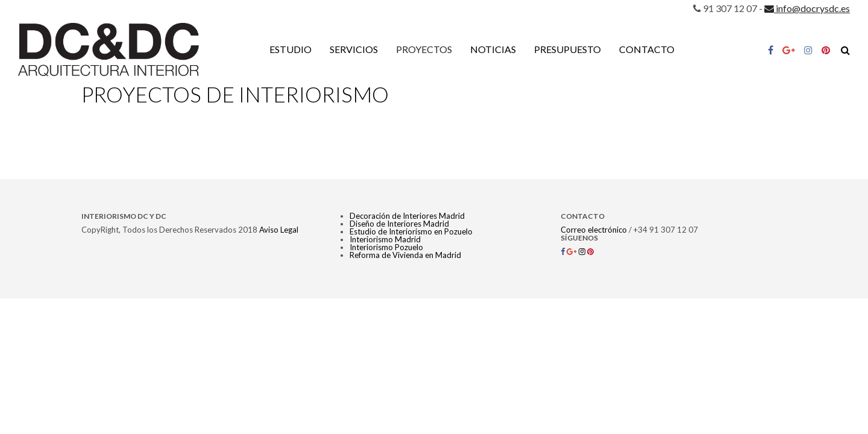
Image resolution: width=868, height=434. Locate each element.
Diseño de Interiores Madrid (399, 224)
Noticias (493, 49)
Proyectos (424, 49)
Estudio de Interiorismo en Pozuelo (411, 231)
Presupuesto (568, 49)
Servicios (354, 49)
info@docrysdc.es (807, 8)
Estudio (291, 49)
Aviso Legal (279, 230)
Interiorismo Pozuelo (386, 247)
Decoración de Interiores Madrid (407, 216)
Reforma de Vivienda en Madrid (405, 255)
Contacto (647, 49)
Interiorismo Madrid (385, 239)
